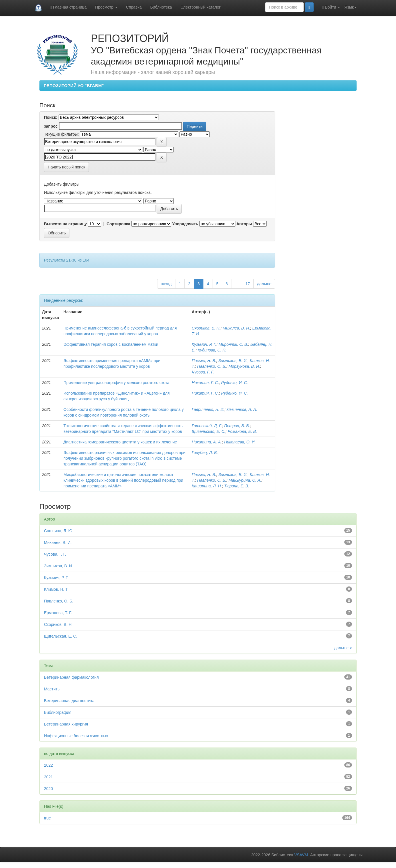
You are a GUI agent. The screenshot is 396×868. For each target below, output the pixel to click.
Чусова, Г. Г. (203, 372)
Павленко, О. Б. (212, 366)
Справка (134, 7)
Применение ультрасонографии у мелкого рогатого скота (116, 383)
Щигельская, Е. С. (209, 431)
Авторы (244, 224)
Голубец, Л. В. (205, 453)
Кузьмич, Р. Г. (204, 344)
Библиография (58, 712)
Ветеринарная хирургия (66, 724)
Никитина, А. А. (207, 442)
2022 (48, 765)
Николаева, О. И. (240, 442)
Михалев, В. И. (237, 328)
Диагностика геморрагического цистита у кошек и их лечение (120, 442)
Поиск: (51, 117)
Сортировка (118, 224)
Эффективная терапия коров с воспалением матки (111, 344)
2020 (48, 789)
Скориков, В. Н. (206, 328)
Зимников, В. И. (233, 361)
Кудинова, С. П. (212, 350)
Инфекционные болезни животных (76, 736)
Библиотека (161, 7)
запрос (51, 126)
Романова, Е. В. (242, 431)
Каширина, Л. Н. (207, 486)
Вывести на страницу (65, 224)
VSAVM (301, 855)
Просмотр (106, 7)
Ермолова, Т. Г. (58, 613)
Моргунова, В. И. (244, 366)
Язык (350, 7)
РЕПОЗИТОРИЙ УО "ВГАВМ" (74, 86)
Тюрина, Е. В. (237, 486)
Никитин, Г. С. (205, 383)
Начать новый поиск (66, 167)
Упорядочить (185, 224)
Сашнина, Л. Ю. (59, 531)
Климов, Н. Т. (56, 589)
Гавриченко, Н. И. (208, 409)
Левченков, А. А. (242, 409)
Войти (331, 7)
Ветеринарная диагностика (69, 701)
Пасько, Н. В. (204, 361)
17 (248, 284)
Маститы (52, 689)
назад (166, 284)
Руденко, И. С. (235, 383)
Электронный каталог (201, 7)
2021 (48, 777)
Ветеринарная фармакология (71, 677)
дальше (264, 284)
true (47, 818)
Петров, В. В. (237, 426)
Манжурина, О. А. (245, 480)
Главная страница (68, 7)
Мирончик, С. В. (233, 344)
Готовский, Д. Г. (207, 426)
